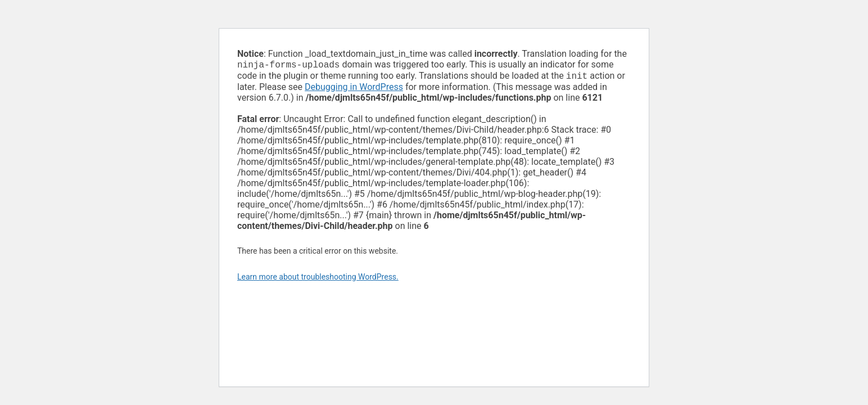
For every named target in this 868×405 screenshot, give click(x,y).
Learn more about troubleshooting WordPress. (318, 279)
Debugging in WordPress (354, 89)
